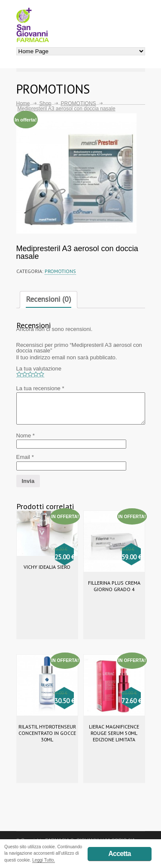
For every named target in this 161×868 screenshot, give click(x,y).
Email (25, 457)
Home (23, 103)
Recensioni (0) (49, 299)
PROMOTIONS (79, 103)
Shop (46, 103)
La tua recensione (40, 388)
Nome (26, 436)
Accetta (119, 854)
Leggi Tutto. (44, 860)
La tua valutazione (39, 369)
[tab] (49, 300)
